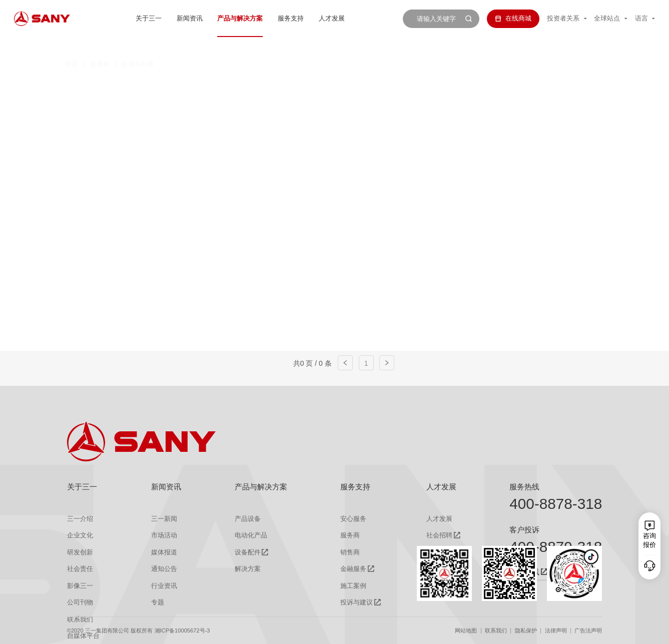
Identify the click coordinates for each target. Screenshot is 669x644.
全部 (153, 86)
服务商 (350, 535)
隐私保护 (526, 630)
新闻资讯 (190, 18)
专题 (158, 602)
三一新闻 (164, 519)
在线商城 (513, 18)
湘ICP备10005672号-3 (182, 630)
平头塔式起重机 (171, 104)
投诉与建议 (357, 602)
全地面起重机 (266, 86)
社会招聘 (439, 535)
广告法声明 (588, 630)
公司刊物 (80, 602)
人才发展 (332, 18)
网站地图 (466, 630)
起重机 (100, 46)
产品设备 (248, 519)
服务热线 (524, 487)
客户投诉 (524, 530)
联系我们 (496, 630)
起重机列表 (138, 46)
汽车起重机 (197, 86)
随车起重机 (243, 104)
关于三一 (149, 18)
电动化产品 (251, 535)
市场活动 (164, 535)
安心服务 (353, 519)
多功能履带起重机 (519, 86)
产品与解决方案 (240, 18)
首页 (72, 46)
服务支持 (291, 18)
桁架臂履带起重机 (345, 86)
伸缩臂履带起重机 (432, 86)
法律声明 (556, 630)
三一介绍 (80, 519)
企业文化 (80, 535)
